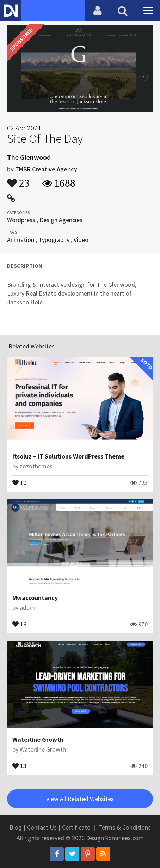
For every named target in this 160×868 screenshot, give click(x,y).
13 (19, 765)
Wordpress (21, 220)
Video (81, 240)
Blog (16, 827)
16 (19, 624)
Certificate (76, 827)
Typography (54, 240)
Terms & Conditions (125, 827)
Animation (21, 240)
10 (19, 482)
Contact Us (42, 827)
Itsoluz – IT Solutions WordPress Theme (68, 456)
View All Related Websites (80, 799)
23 (18, 180)
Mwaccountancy (35, 598)
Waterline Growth (38, 739)
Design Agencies (61, 220)
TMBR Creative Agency (46, 169)
